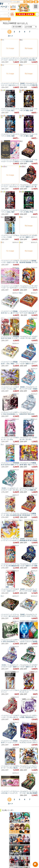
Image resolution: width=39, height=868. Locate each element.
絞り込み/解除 (17, 27)
